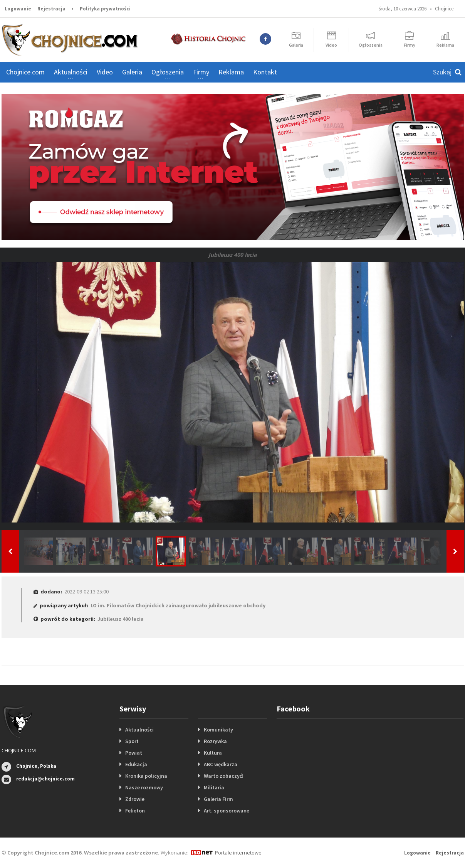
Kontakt (265, 72)
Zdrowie (135, 799)
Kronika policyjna (146, 776)
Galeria (132, 72)
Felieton (135, 811)
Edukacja (136, 764)
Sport (132, 741)
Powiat (134, 753)
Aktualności (139, 730)
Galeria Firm (218, 799)
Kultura (213, 753)
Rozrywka (215, 741)
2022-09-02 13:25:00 (86, 592)
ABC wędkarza (221, 764)
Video (105, 72)
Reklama (231, 72)
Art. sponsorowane (227, 811)
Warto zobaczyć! (224, 776)
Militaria (214, 787)
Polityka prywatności (105, 9)
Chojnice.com (25, 72)
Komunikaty (218, 730)
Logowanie (18, 9)
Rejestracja (51, 9)
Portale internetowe (238, 853)
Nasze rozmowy (144, 787)
